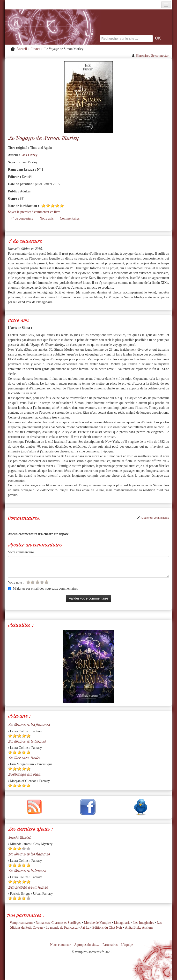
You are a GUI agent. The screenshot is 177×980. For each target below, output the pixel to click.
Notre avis (47, 218)
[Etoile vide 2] (33, 582)
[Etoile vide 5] (47, 582)
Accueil (22, 49)
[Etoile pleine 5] (62, 206)
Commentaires (70, 218)
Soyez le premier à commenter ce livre (34, 212)
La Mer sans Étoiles (24, 758)
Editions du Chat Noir (107, 928)
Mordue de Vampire (97, 923)
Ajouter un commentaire (153, 518)
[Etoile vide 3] (37, 582)
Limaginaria (122, 923)
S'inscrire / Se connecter (150, 56)
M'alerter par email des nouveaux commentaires (43, 589)
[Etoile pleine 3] (53, 206)
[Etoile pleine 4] (57, 206)
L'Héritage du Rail (24, 775)
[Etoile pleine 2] (48, 206)
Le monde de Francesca (62, 928)
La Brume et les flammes (29, 725)
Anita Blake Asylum (139, 928)
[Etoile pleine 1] (43, 206)
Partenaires (110, 945)
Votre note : (16, 582)
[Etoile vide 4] (42, 582)
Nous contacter (60, 945)
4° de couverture (22, 218)
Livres (36, 49)
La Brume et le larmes (27, 742)
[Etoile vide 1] (28, 582)
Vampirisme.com (21, 923)
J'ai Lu (85, 928)
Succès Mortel (19, 838)
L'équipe (127, 945)
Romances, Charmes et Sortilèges (58, 923)
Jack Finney (29, 155)
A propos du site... (87, 945)
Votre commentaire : (22, 552)
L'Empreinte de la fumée (28, 887)
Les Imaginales (144, 923)
